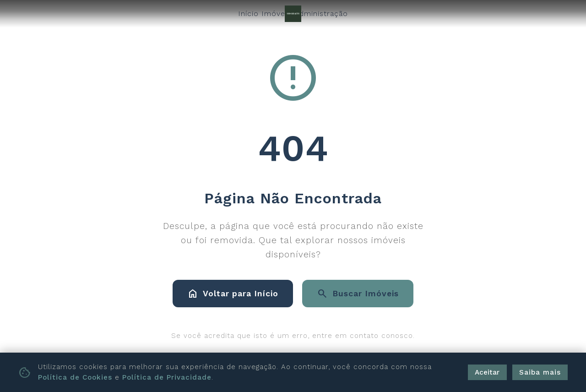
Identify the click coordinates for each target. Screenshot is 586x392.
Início (248, 14)
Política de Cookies (75, 377)
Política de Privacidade (167, 377)
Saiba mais (540, 372)
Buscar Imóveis (358, 294)
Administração (321, 14)
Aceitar (487, 372)
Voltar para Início (233, 294)
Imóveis (276, 14)
